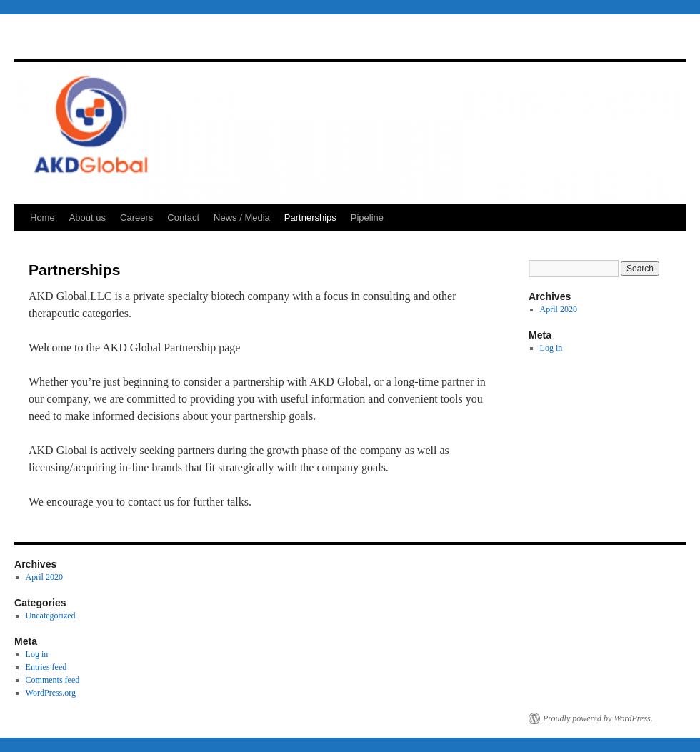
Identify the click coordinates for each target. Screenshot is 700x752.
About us (87, 217)
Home (42, 217)
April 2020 (559, 309)
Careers (136, 217)
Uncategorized (51, 616)
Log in (551, 348)
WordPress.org (51, 693)
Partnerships (310, 217)
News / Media (242, 217)
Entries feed (46, 667)
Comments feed (53, 680)
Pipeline (367, 217)
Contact (183, 217)
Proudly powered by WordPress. (598, 718)
